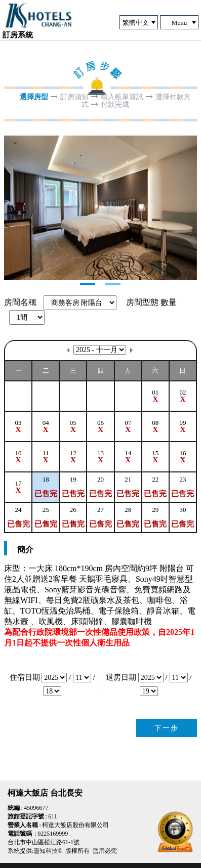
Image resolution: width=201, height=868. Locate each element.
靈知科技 (46, 851)
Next (12, 208)
